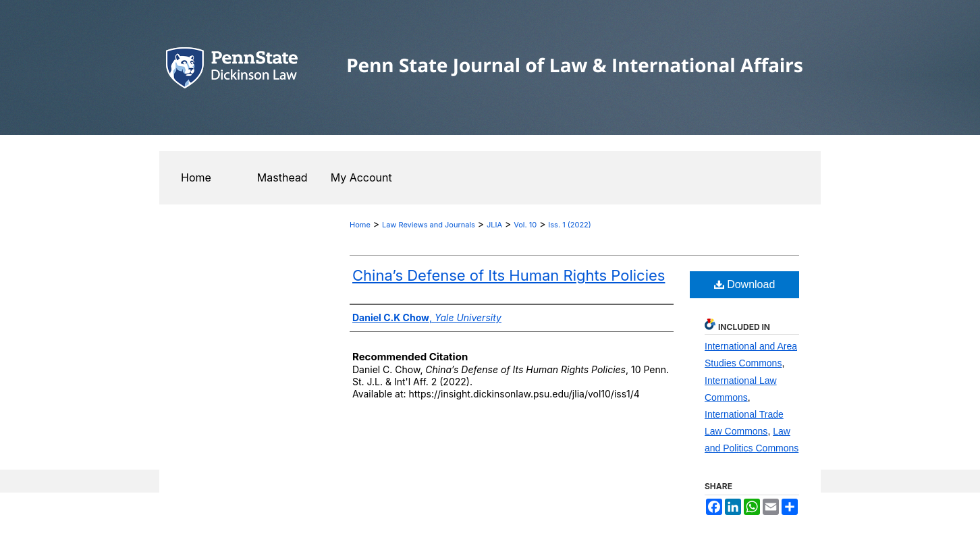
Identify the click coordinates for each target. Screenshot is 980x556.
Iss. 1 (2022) (570, 225)
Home (360, 225)
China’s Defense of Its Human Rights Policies (509, 275)
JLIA (494, 225)
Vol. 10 (525, 225)
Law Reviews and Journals (429, 225)
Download (745, 284)
